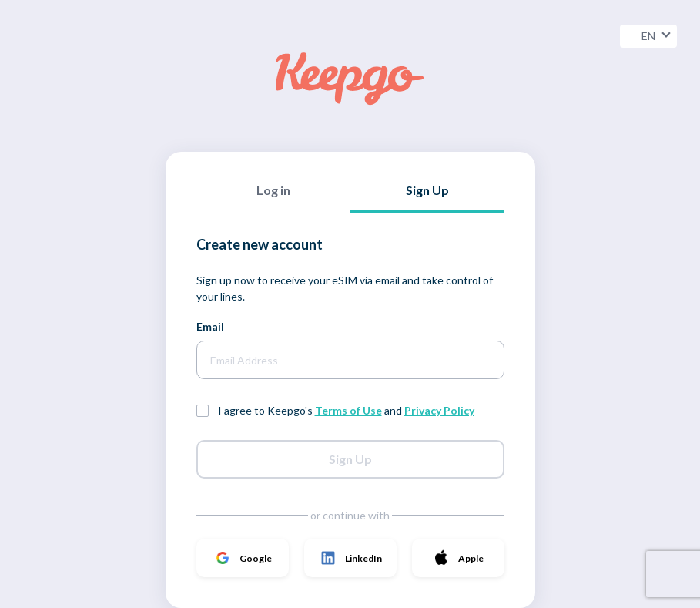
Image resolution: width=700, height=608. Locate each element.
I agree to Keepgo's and (346, 411)
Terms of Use (348, 410)
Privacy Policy (439, 410)
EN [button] (656, 35)
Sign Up (350, 459)
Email (210, 326)
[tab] (273, 198)
